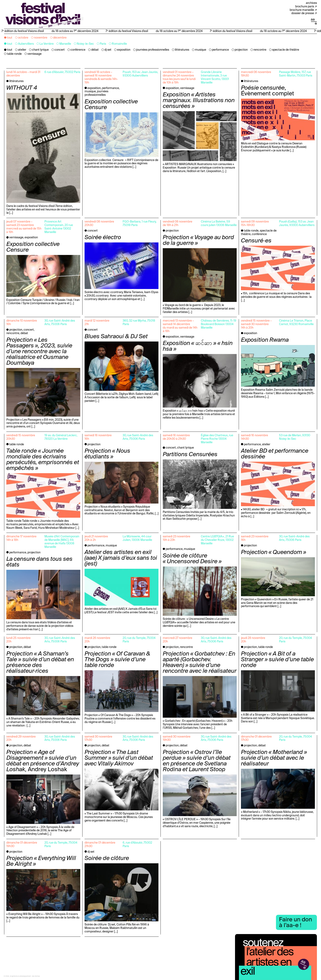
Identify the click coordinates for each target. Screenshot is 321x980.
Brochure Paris (305, 7)
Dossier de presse (303, 13)
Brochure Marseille (302, 10)
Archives (311, 3)
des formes (36, 976)
